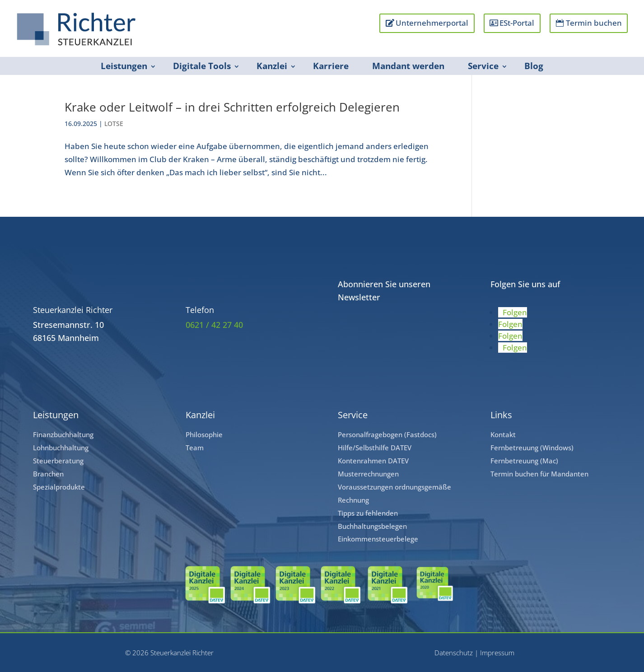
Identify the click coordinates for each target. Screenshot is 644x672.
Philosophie (204, 434)
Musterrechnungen (368, 474)
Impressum (497, 653)
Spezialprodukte (59, 487)
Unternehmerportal (432, 23)
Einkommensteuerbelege (378, 539)
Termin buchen (593, 23)
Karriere (331, 66)
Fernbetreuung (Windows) (532, 448)
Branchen (48, 474)
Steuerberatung (58, 461)
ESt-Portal (517, 23)
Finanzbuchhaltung (63, 434)
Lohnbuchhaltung (61, 448)
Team (195, 448)
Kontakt (503, 434)
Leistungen (124, 66)
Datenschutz (454, 653)
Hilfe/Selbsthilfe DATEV (375, 448)
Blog (534, 66)
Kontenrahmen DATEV (373, 461)
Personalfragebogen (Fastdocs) (387, 434)
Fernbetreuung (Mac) (524, 461)
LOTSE (114, 124)
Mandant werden (408, 66)
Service (483, 66)
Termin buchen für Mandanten (539, 474)
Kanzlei (272, 66)
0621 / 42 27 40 (214, 325)
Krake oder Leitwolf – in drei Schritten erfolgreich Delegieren (232, 107)
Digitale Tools (202, 66)
